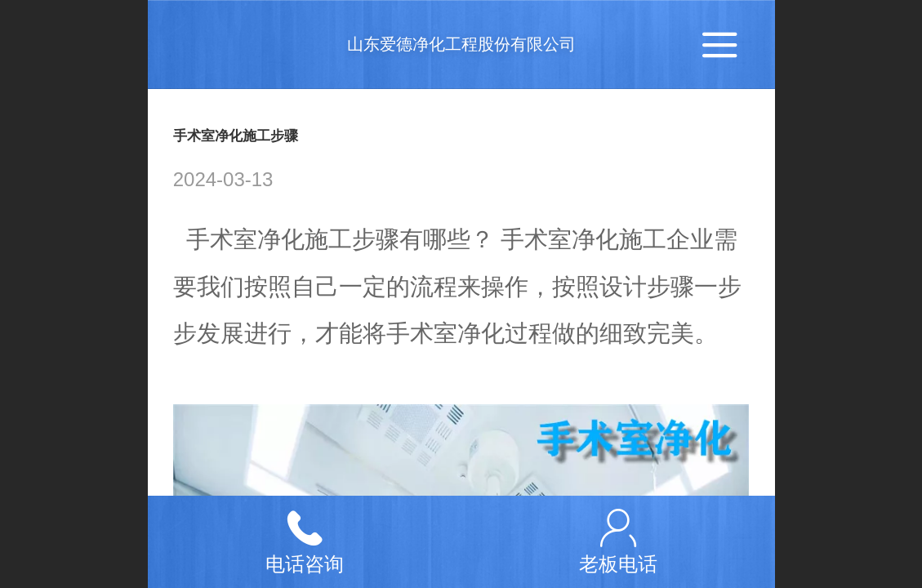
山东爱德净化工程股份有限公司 (461, 44)
